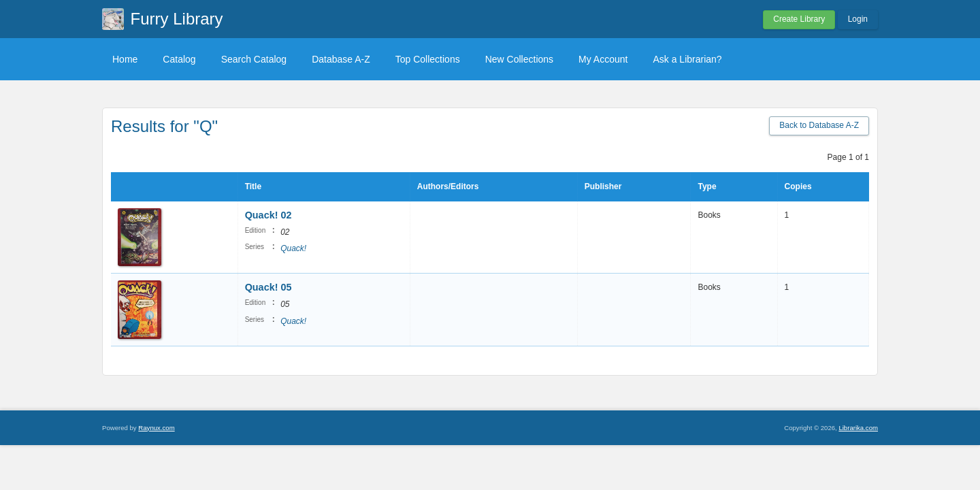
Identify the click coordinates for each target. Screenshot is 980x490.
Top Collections (428, 59)
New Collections (519, 59)
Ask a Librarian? (687, 59)
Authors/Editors (448, 186)
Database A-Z (341, 59)
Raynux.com (156, 428)
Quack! (293, 248)
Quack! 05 (268, 287)
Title (253, 186)
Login (858, 19)
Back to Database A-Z (819, 125)
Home (125, 59)
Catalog (179, 59)
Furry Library (177, 19)
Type (707, 186)
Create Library (799, 19)
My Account (603, 59)
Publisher (603, 186)
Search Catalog (254, 59)
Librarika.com (858, 428)
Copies (798, 186)
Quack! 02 (268, 215)
